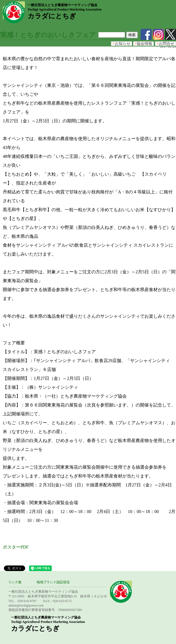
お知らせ (121, 44)
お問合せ (165, 44)
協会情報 (144, 44)
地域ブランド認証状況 (53, 582)
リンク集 (15, 582)
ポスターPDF (16, 547)
